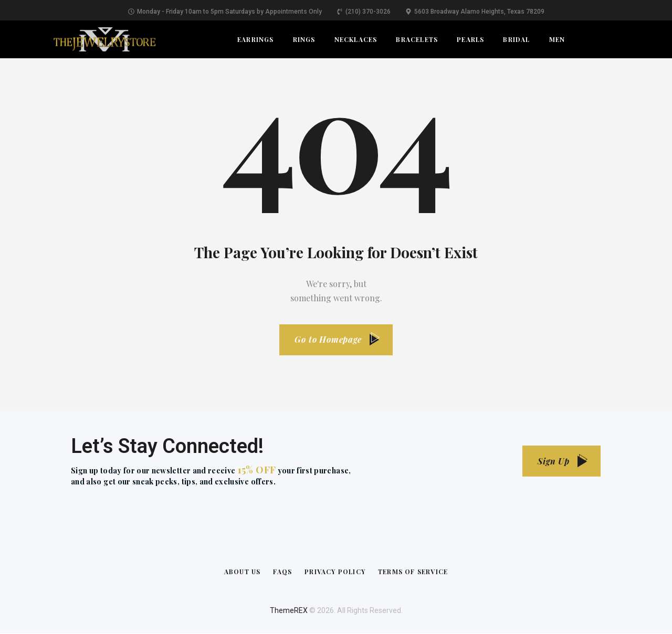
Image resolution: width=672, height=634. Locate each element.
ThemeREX (289, 611)
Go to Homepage (328, 340)
